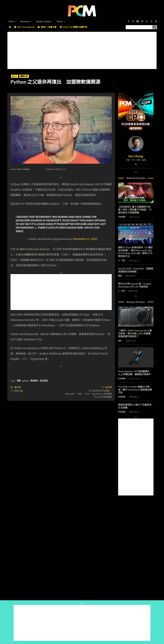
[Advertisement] (82, 50)
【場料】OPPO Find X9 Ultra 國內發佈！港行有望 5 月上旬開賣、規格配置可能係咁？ (135, 333)
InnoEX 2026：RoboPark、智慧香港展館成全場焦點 (136, 270)
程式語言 (44, 381)
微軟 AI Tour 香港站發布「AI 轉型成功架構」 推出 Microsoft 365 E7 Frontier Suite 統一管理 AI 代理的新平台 (135, 252)
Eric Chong (24, 169)
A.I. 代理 (121, 260)
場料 (120, 341)
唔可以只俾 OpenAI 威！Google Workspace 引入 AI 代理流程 (135, 285)
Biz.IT (15, 76)
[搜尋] (155, 27)
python (26, 381)
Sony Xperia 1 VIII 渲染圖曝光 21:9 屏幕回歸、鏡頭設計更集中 (134, 373)
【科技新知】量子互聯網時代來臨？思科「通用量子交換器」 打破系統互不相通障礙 (135, 210)
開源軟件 (34, 381)
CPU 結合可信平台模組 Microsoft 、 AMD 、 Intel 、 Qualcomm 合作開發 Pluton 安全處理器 (89, 394)
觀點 (120, 276)
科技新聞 (122, 217)
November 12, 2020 (85, 239)
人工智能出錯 (17, 391)
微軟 (19, 381)
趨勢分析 (24, 76)
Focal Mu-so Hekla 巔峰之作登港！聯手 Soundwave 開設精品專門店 (135, 390)
